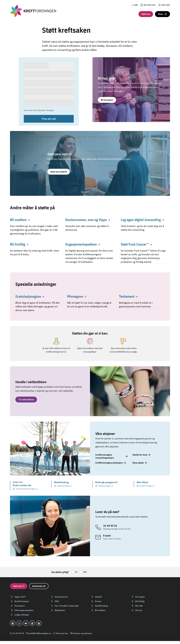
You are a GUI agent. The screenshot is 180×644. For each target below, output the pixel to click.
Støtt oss (146, 14)
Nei (85, 572)
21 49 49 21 (18, 633)
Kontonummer (61, 597)
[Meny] (162, 14)
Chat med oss (62, 633)
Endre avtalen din (25, 487)
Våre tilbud (145, 484)
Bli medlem (100, 610)
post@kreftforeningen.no (40, 633)
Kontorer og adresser (82, 633)
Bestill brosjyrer (22, 601)
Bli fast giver (107, 100)
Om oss (139, 610)
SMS (57, 601)
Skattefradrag (63, 484)
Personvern (20, 606)
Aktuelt (98, 597)
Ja (76, 572)
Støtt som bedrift (59, 172)
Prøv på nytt (49, 119)
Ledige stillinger (22, 615)
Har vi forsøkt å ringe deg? (67, 606)
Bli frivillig (140, 601)
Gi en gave (140, 597)
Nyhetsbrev (60, 610)
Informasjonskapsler (24, 610)
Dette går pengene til (106, 484)
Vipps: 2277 (20, 597)
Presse (98, 601)
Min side (139, 606)
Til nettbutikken (26, 400)
